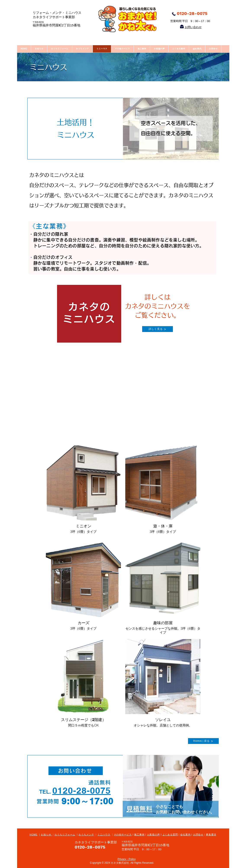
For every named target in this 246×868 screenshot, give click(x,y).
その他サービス (123, 834)
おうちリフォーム (65, 834)
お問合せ (198, 834)
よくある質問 (170, 834)
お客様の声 (154, 834)
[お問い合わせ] (76, 771)
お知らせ (46, 834)
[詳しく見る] (158, 329)
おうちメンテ (86, 834)
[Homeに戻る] (203, 741)
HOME (34, 834)
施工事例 (139, 834)
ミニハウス (104, 834)
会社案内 (185, 834)
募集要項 (211, 834)
